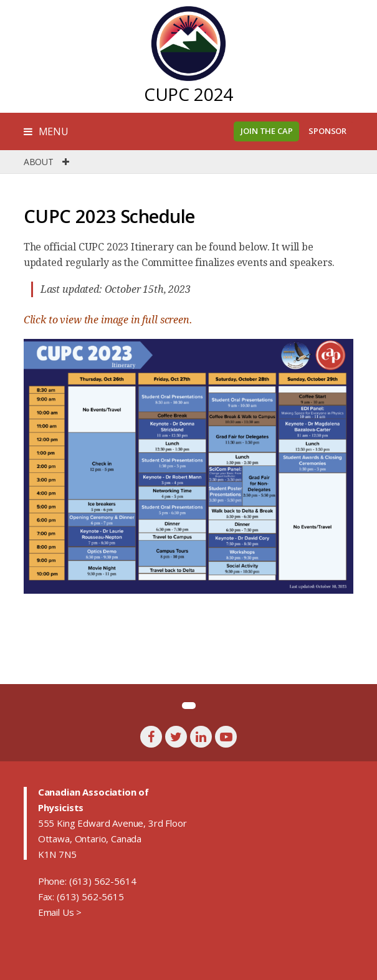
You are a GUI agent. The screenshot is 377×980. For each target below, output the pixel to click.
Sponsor (327, 131)
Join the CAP (266, 131)
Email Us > (60, 912)
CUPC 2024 (189, 94)
